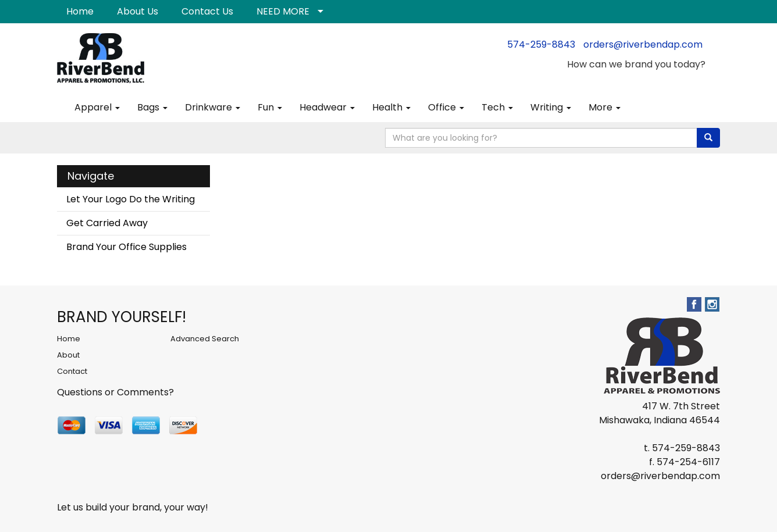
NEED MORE (283, 11)
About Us (138, 11)
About (68, 355)
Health (391, 107)
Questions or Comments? (115, 392)
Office (446, 107)
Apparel (97, 107)
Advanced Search (205, 339)
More (605, 107)
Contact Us (207, 11)
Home (80, 11)
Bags (152, 107)
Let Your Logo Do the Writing (131, 199)
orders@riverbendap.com (643, 44)
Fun (270, 107)
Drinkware (213, 107)
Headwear (327, 107)
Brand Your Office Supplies (126, 247)
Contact (72, 371)
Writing (551, 107)
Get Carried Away (107, 223)
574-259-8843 (541, 44)
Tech (497, 107)
